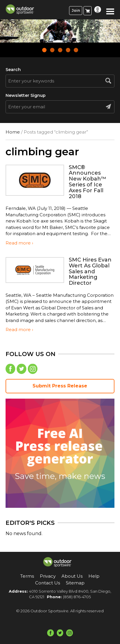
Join (76, 10)
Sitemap (75, 583)
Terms (27, 576)
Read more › (19, 243)
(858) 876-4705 (77, 597)
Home (13, 132)
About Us (72, 576)
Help (94, 576)
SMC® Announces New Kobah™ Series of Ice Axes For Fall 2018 (88, 182)
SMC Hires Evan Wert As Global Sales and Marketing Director (90, 271)
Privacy (48, 576)
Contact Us (48, 583)
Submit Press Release (60, 386)
